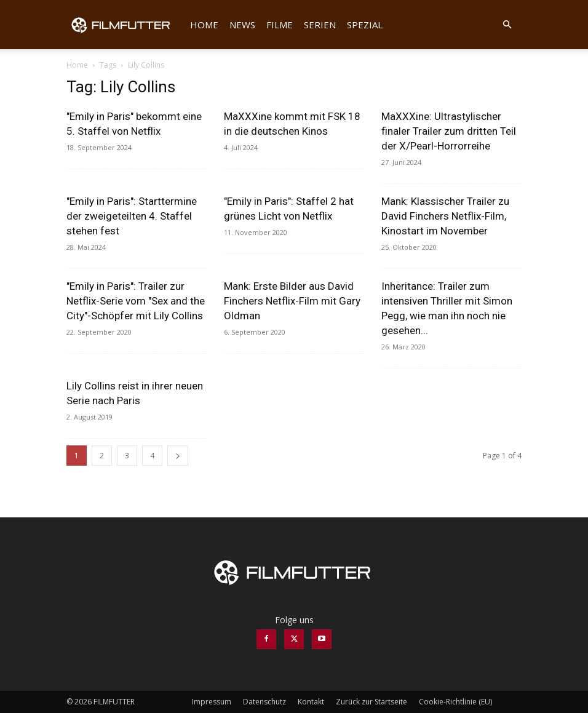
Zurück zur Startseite (371, 702)
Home (204, 25)
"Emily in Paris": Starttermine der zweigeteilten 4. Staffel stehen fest (132, 216)
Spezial (365, 25)
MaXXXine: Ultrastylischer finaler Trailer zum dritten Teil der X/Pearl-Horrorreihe (449, 131)
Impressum (212, 702)
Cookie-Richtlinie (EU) (455, 702)
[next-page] (178, 456)
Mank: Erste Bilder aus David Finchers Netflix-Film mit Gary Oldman (292, 301)
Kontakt (311, 702)
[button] (507, 25)
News (242, 25)
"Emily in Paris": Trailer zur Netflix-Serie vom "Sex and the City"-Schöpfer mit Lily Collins (136, 301)
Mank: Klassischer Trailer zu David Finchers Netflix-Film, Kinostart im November (445, 216)
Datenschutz (264, 702)
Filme (280, 25)
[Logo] (125, 25)
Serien (320, 25)
